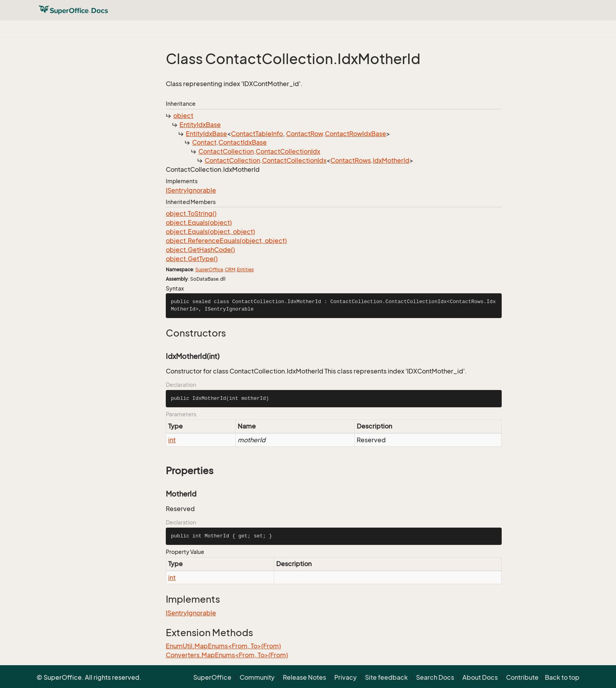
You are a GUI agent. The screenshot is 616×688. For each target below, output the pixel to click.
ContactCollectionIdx (288, 151)
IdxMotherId (391, 160)
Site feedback (386, 677)
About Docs (480, 677)
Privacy (346, 677)
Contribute (522, 677)
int (172, 440)
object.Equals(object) (199, 223)
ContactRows (351, 160)
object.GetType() (192, 259)
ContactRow (304, 134)
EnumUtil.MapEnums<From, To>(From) (223, 646)
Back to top (562, 677)
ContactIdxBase (243, 142)
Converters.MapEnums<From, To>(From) (227, 655)
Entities (245, 269)
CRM (230, 269)
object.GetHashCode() (200, 250)
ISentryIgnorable (191, 190)
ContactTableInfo (257, 134)
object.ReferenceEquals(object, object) (226, 241)
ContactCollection (226, 151)
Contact (204, 142)
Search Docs (435, 677)
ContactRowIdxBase (356, 134)
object (183, 116)
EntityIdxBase (200, 125)
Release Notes (304, 677)
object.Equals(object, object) (210, 232)
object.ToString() (191, 213)
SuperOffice (209, 269)
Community (257, 677)
